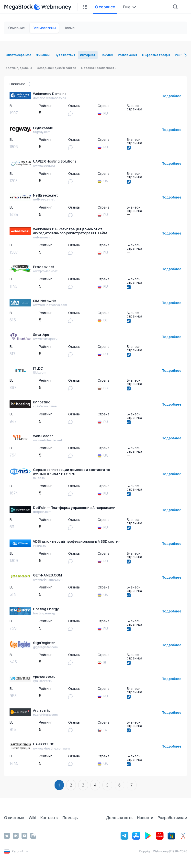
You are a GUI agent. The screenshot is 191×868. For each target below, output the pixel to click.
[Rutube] (33, 836)
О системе (14, 818)
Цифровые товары (156, 55)
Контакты (48, 818)
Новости (145, 818)
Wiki (32, 818)
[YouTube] (24, 836)
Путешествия (65, 55)
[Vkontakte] (16, 836)
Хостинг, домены (19, 68)
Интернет (88, 55)
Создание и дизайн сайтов (56, 68)
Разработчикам (172, 818)
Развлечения (128, 55)
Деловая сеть (120, 818)
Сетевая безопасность (99, 68)
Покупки (107, 55)
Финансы (43, 55)
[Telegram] (7, 836)
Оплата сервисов (18, 55)
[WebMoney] (53, 7)
